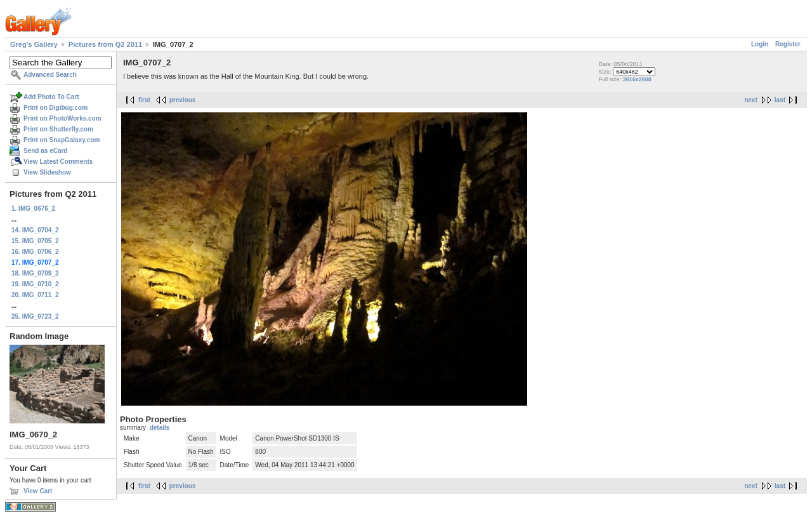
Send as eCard (45, 151)
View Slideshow (47, 172)
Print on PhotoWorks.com (62, 118)
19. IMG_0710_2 (35, 284)
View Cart (38, 491)
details (160, 428)
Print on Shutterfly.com (58, 129)
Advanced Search (50, 75)
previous (183, 100)
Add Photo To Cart (51, 97)
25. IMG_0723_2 (35, 316)
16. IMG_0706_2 (35, 252)
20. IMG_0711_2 (35, 295)
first (144, 100)
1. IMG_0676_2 (33, 209)
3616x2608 (637, 79)
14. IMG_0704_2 (35, 230)
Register (788, 44)
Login (760, 44)
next (751, 100)
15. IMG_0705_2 (35, 241)
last (780, 100)
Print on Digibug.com (56, 108)
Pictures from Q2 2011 (105, 44)
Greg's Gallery (34, 44)
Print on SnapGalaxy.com (62, 140)
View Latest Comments (58, 162)
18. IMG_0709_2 (35, 273)
